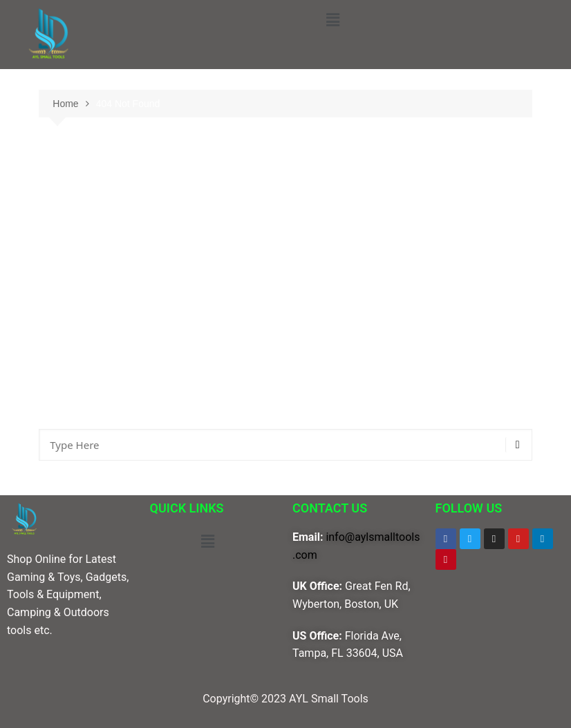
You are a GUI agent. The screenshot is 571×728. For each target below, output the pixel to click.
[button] (333, 20)
